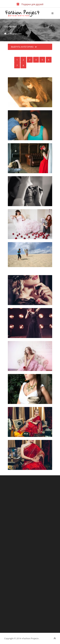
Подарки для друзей (30, 4)
